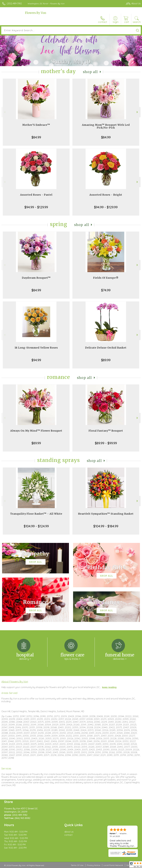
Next (138, 112)
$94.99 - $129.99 (36, 207)
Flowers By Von (36, 13)
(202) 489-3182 (14, 3)
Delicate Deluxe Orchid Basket (106, 348)
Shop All (90, 72)
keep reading (109, 687)
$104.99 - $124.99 (36, 526)
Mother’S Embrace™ (36, 125)
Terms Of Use (77, 865)
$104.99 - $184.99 (106, 526)
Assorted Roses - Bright (106, 195)
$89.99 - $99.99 (106, 443)
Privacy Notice (93, 865)
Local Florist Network (113, 865)
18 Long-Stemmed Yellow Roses (36, 348)
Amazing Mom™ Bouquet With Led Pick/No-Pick (106, 126)
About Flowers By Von (15, 682)
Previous (4, 112)
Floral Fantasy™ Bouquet (106, 431)
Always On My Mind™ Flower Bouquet (36, 431)
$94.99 (36, 360)
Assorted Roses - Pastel (36, 195)
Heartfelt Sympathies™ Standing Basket (106, 514)
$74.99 (106, 290)
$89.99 (106, 360)
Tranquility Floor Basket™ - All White (36, 514)
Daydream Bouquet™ (36, 278)
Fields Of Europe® (106, 278)
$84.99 (36, 137)
